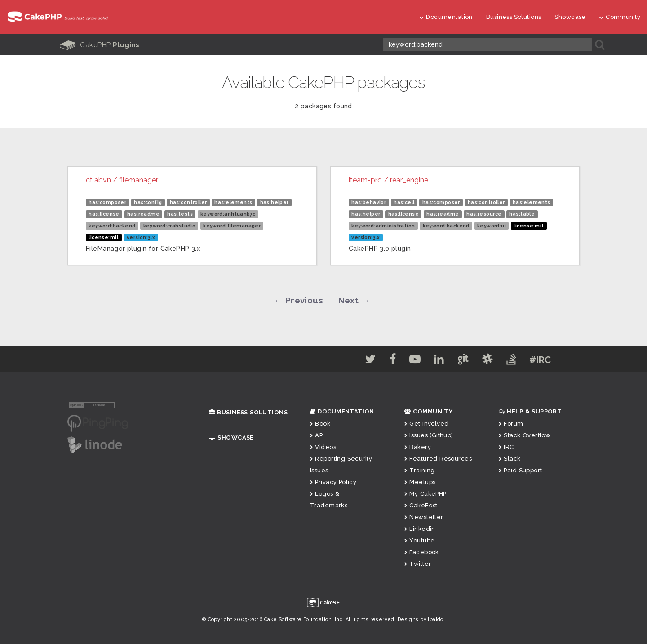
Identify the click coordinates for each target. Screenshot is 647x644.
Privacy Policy (333, 482)
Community (620, 17)
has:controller (188, 202)
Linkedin (420, 529)
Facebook (422, 553)
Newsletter (424, 517)
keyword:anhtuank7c (228, 213)
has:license (104, 213)
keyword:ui (492, 225)
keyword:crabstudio (170, 225)
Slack (510, 459)
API (317, 436)
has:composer (107, 202)
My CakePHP (425, 494)
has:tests (180, 213)
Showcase (570, 17)
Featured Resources (438, 459)
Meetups (420, 482)
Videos (323, 447)
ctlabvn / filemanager (122, 180)
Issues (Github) (429, 436)
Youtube (419, 541)
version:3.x (141, 237)
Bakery (418, 447)
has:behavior (369, 202)
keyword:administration (383, 225)
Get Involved (426, 424)
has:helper (275, 202)
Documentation (446, 17)
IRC (506, 447)
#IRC (550, 360)
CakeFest (421, 506)
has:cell (404, 202)
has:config (148, 202)
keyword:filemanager (232, 225)
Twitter (418, 564)
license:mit (104, 237)
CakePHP (100, 45)
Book (320, 424)
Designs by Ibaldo (421, 620)
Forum (511, 424)
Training (420, 471)
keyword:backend (112, 225)
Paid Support (520, 471)
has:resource (484, 213)
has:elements (233, 202)
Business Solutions (514, 17)
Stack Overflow (525, 436)
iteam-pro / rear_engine (388, 180)
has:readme (143, 213)
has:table (522, 213)
